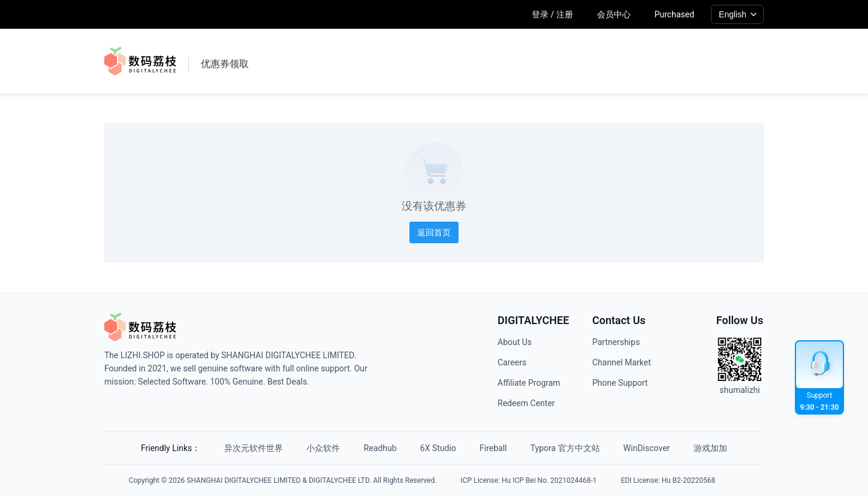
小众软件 (323, 448)
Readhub (380, 448)
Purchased (674, 14)
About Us (515, 342)
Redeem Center (526, 403)
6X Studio (438, 448)
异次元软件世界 (252, 448)
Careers (512, 362)
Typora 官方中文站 (566, 448)
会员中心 (614, 14)
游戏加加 (712, 448)
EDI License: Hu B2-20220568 (668, 480)
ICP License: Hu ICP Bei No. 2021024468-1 (528, 480)
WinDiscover (648, 448)
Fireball (494, 448)
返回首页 (434, 232)
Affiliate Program (529, 383)
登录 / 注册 (552, 14)
